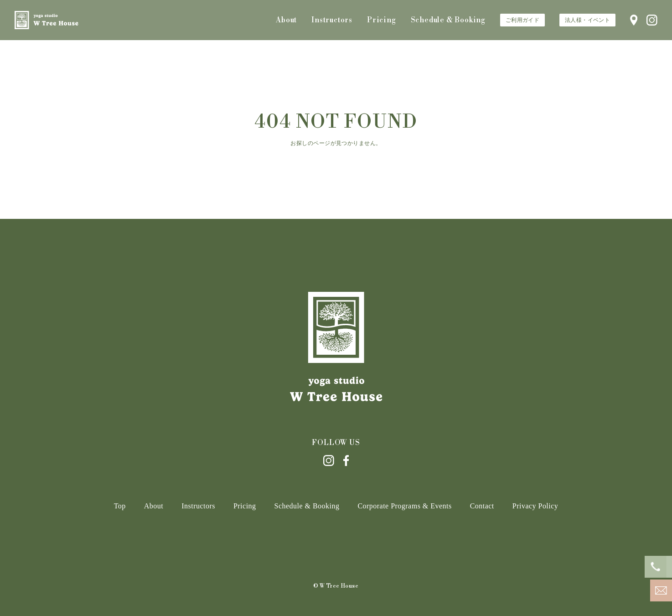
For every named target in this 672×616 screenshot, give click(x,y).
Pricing (382, 20)
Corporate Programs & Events (404, 506)
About (286, 20)
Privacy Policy (535, 506)
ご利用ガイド (522, 20)
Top (120, 506)
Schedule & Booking (448, 20)
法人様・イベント (587, 20)
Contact (482, 506)
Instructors (332, 20)
